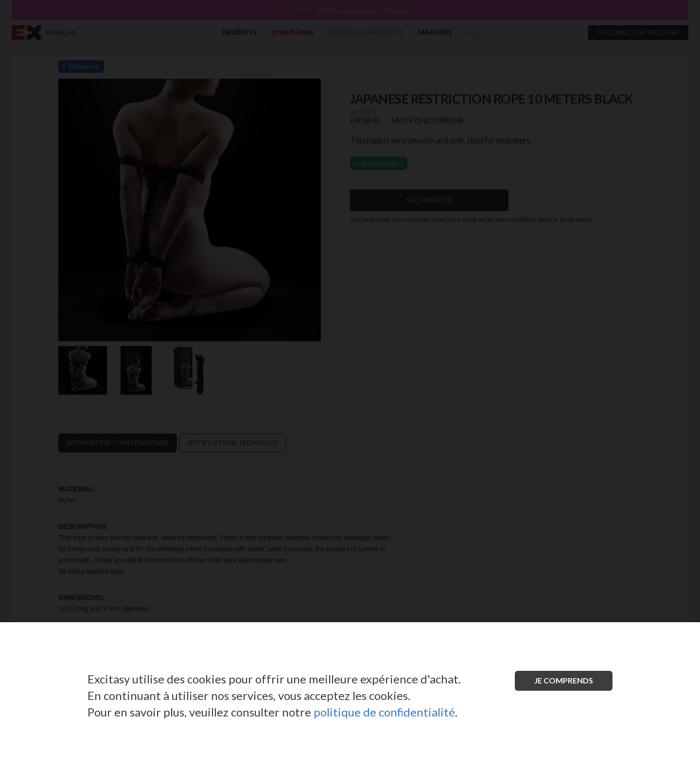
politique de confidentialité (384, 712)
